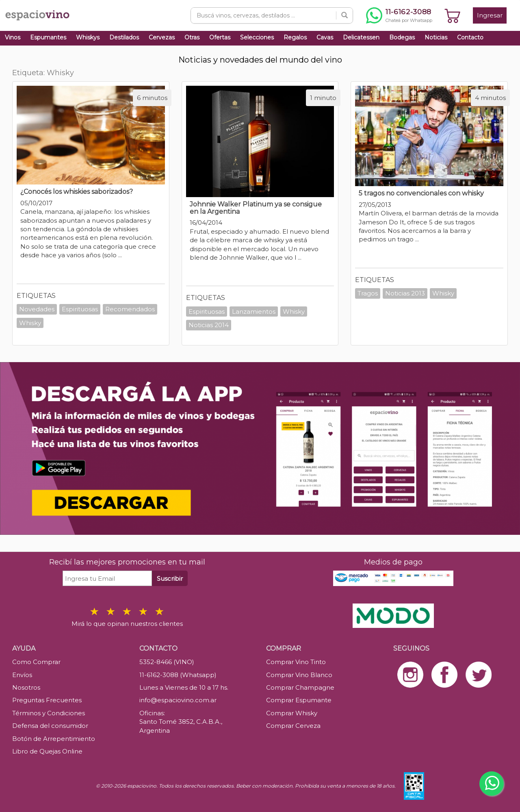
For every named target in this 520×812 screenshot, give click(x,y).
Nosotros (26, 687)
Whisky (30, 323)
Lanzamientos (254, 312)
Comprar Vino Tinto (296, 662)
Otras (192, 37)
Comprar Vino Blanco (299, 675)
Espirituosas (80, 309)
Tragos (368, 293)
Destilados (124, 37)
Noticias (436, 37)
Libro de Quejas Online (47, 751)
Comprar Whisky (292, 713)
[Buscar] (344, 15)
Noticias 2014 (209, 325)
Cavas (325, 37)
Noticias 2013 (405, 293)
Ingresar (490, 15)
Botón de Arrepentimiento (54, 739)
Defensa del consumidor (50, 726)
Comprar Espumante (299, 700)
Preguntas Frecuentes (47, 700)
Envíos (22, 675)
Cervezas (162, 37)
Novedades (37, 309)
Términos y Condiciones (49, 713)
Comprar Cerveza (293, 726)
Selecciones (257, 37)
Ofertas (220, 37)
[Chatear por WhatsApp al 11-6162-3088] (399, 15)
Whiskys (88, 37)
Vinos (13, 37)
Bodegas (402, 37)
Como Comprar (36, 662)
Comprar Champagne (300, 687)
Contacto (470, 37)
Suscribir (170, 579)
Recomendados (130, 309)
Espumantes (48, 37)
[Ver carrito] (453, 15)
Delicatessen (361, 37)
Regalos (295, 37)
